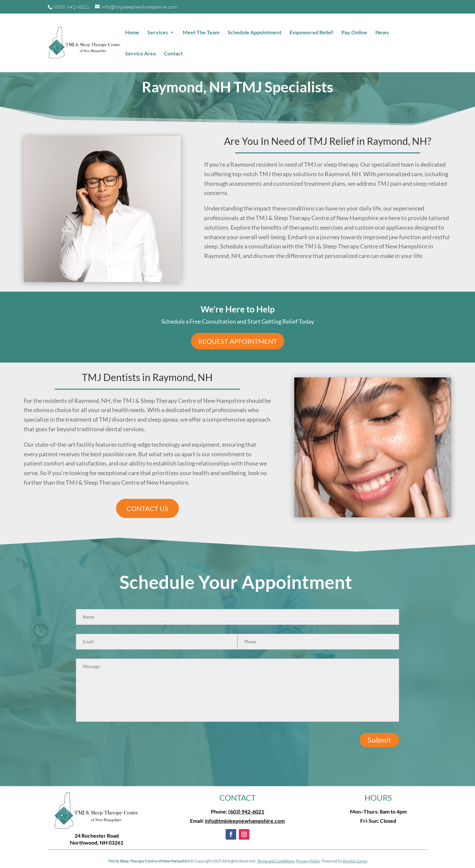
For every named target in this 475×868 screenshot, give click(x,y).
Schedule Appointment (254, 33)
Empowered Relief (311, 33)
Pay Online (354, 33)
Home (132, 33)
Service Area (140, 54)
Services (158, 33)
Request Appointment (238, 341)
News (382, 33)
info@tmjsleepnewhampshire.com (245, 821)
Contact (173, 54)
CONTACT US (147, 508)
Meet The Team (201, 33)
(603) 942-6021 (71, 7)
